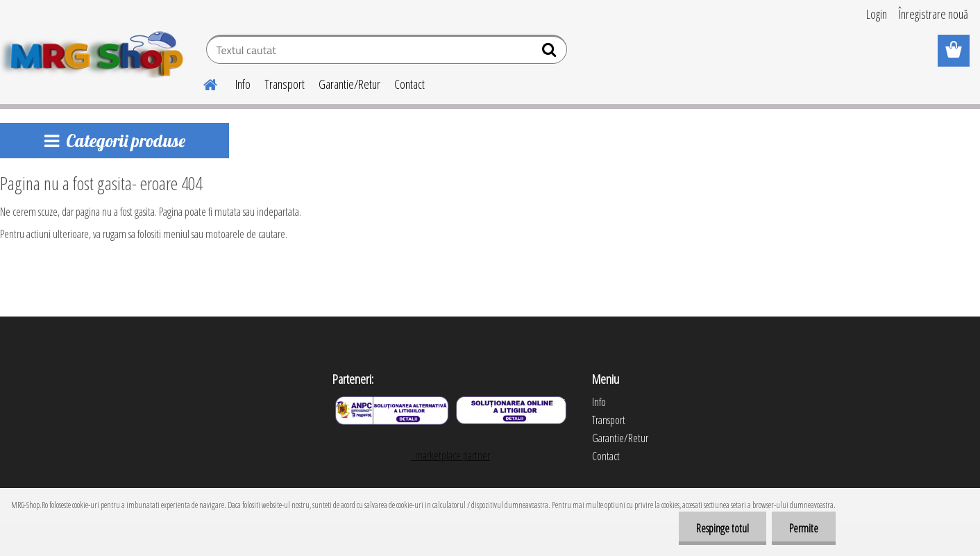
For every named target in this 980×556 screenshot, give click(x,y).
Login (877, 14)
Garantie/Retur (349, 84)
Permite (804, 528)
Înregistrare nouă (933, 14)
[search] (551, 53)
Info (243, 84)
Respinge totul (723, 528)
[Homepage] (202, 83)
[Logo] (95, 51)
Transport (285, 84)
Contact (409, 84)
